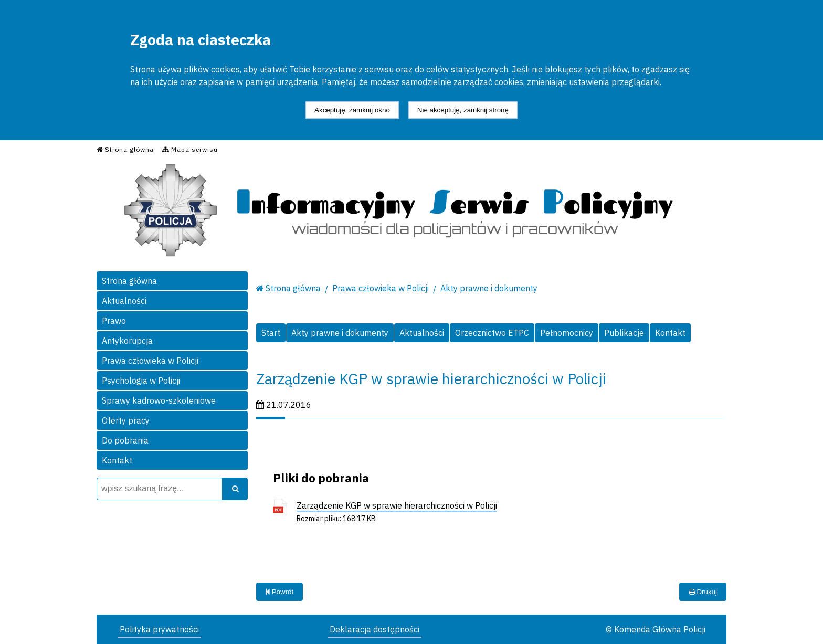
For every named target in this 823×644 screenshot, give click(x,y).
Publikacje (624, 333)
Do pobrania (125, 440)
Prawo (114, 321)
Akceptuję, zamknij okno (352, 110)
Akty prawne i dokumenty (489, 288)
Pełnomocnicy (567, 333)
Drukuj (703, 592)
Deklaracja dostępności (374, 629)
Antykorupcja (127, 341)
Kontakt (117, 460)
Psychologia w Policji (141, 381)
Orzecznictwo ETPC (492, 333)
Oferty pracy (126, 420)
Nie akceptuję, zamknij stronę (463, 110)
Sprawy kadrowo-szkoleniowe (159, 400)
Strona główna (129, 281)
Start (271, 333)
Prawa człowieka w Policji (150, 361)
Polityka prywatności (159, 629)
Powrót (279, 592)
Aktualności (124, 301)
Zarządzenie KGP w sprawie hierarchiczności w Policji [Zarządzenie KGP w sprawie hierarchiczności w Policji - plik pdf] (397, 505)
